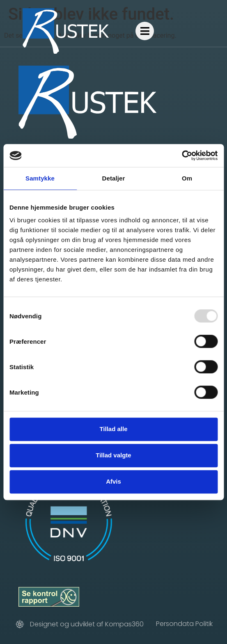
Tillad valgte (113, 455)
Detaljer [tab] (114, 178)
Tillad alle (113, 429)
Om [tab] (187, 178)
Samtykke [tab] (40, 178)
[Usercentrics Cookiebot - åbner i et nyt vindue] (182, 155)
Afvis (113, 481)
